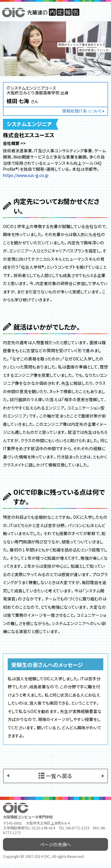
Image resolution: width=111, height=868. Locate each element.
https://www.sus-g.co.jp (26, 175)
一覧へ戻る (59, 776)
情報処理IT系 (82, 111)
